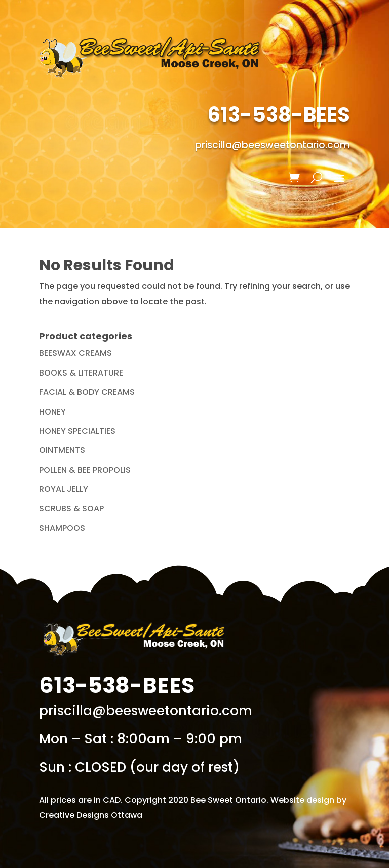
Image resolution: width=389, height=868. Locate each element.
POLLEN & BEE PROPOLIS (85, 470)
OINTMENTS (62, 450)
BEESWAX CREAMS (75, 353)
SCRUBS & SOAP (71, 508)
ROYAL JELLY (64, 489)
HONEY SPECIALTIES (77, 431)
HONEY (52, 412)
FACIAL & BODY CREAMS (87, 392)
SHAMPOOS (62, 528)
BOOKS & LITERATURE (81, 373)
